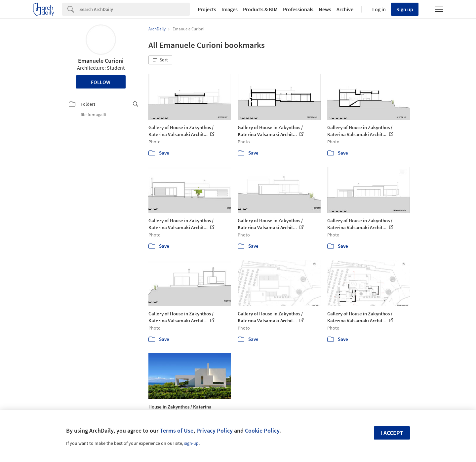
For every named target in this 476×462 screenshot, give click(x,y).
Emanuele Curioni (101, 61)
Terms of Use (177, 430)
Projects (207, 9)
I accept (392, 433)
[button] (160, 60)
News (325, 9)
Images (230, 9)
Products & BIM (260, 9)
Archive (345, 9)
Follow (101, 82)
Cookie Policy (262, 430)
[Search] (135, 9)
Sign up (405, 9)
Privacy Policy (215, 430)
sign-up (191, 443)
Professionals (298, 9)
